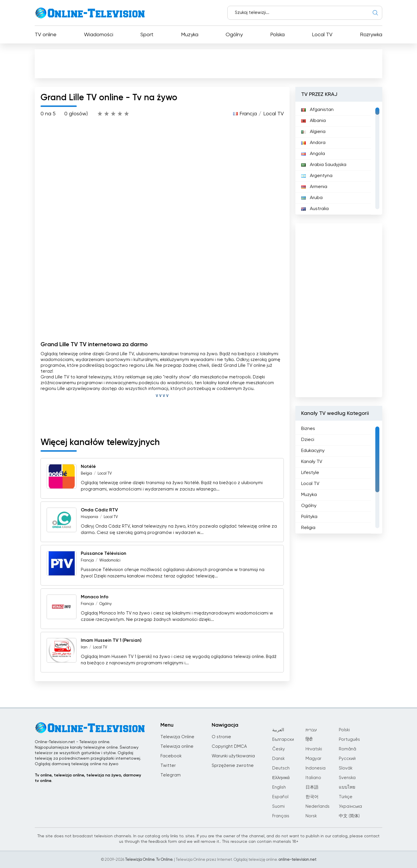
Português (349, 740)
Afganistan (317, 110)
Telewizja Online (177, 737)
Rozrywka (371, 35)
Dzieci (308, 440)
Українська (350, 806)
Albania (313, 121)
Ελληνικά (281, 778)
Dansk (278, 759)
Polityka (309, 517)
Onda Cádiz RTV (99, 510)
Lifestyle (310, 473)
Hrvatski (314, 749)
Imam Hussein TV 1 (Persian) (111, 641)
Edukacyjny (313, 451)
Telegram (171, 775)
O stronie (221, 737)
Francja (248, 114)
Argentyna (317, 176)
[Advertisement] (210, 65)
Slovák (346, 768)
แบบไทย (347, 787)
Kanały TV (312, 462)
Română (348, 749)
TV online (46, 35)
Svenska (347, 778)
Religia (308, 528)
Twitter (168, 766)
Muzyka (190, 35)
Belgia (86, 474)
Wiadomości (99, 35)
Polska (277, 35)
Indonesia (316, 768)
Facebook (171, 756)
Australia (315, 209)
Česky (279, 749)
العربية (278, 730)
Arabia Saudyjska (324, 165)
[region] (339, 158)
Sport (147, 35)
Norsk (311, 816)
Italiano (313, 778)
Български (283, 740)
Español (280, 797)
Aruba (312, 198)
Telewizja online (177, 746)
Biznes (308, 429)
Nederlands (318, 806)
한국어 (312, 797)
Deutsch (281, 768)
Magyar (313, 759)
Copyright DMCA (229, 746)
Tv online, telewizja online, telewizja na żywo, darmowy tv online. (88, 778)
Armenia (314, 187)
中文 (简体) (349, 816)
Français (281, 816)
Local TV (322, 35)
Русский (347, 759)
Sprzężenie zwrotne (233, 766)
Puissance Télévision (104, 554)
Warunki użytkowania (233, 756)
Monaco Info (95, 597)
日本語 (312, 787)
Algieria (313, 132)
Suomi (278, 806)
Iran (84, 647)
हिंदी (309, 740)
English (279, 787)
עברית (311, 730)
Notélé (88, 467)
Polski (344, 730)
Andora (313, 143)
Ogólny (234, 35)
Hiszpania (89, 517)
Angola (313, 154)
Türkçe (346, 797)
